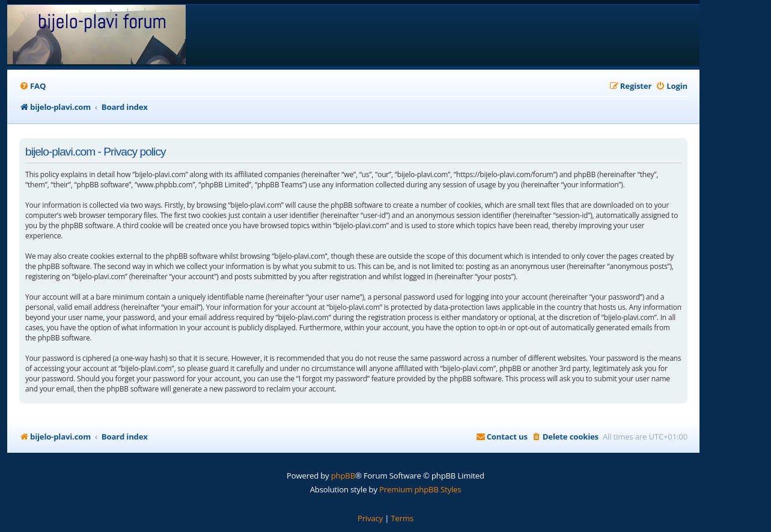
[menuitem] (32, 86)
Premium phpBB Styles (420, 489)
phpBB (343, 476)
